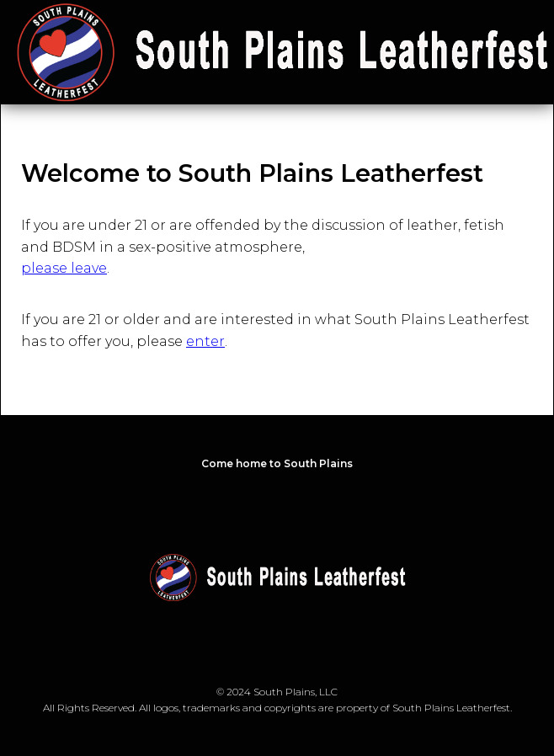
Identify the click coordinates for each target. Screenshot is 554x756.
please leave (64, 268)
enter (205, 341)
